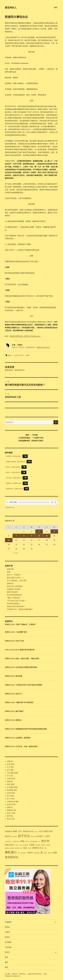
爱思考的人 (11, 8)
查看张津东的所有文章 (43, 347)
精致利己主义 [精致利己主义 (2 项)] (38, 848)
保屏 (9, 572)
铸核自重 (10, 569)
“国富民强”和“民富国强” (25, 702)
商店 (6, 967)
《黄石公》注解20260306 (13, 467)
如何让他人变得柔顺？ (15, 586)
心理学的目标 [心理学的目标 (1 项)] (16, 842)
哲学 (9, 764)
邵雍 (9, 807)
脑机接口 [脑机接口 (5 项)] (11, 852)
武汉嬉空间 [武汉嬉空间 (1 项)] (25, 845)
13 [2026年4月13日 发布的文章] (9, 540)
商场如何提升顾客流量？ (16, 606)
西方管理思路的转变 (14, 595)
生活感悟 (10, 787)
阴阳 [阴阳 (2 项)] (55, 853)
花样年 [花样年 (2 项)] (30, 853)
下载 (25, 456)
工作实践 (10, 773)
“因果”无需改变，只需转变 (25, 624)
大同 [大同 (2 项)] (41, 831)
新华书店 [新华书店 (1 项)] (27, 842)
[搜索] (56, 422)
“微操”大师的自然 (13, 598)
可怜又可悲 (20, 641)
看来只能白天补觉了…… (16, 578)
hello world (9, 650)
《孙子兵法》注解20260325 (13, 478)
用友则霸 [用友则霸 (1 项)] (38, 845)
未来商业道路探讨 (13, 603)
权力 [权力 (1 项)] (20, 845)
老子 (9, 796)
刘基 (9, 761)
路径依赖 (19, 676)
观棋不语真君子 (13, 592)
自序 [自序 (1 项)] (19, 853)
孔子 (9, 767)
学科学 (7, 952)
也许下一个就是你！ (14, 575)
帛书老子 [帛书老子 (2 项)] (40, 836)
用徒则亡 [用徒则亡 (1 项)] (49, 845)
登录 (23, 370)
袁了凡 (9, 799)
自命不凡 (19, 694)
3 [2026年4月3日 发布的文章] (39, 531)
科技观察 (10, 790)
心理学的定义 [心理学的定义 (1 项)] (8, 842)
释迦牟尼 (10, 810)
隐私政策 (15, 974)
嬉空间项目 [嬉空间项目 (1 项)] (14, 837)
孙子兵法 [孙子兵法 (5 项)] (24, 836)
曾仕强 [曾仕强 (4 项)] (45, 841)
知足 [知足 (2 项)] (25, 848)
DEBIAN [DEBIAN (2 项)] (8, 831)
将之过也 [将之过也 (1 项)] (33, 837)
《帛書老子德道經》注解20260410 (15, 462)
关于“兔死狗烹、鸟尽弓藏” (17, 581)
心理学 (27, 355)
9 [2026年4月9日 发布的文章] (31, 536)
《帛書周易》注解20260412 (13, 456)
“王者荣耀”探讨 (21, 632)
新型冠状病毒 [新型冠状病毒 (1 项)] (34, 842)
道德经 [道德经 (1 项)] (45, 853)
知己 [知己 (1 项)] (21, 848)
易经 (9, 784)
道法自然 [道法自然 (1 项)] (50, 853)
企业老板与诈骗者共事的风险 (26, 667)
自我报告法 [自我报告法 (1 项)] (24, 853)
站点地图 (8, 974)
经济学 (9, 793)
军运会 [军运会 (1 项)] (36, 832)
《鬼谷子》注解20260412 (13, 472)
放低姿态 (10, 583)
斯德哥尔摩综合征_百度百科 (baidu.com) (25, 336)
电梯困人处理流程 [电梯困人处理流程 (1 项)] (9, 848)
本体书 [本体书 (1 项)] (17, 845)
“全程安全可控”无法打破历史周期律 (29, 685)
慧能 (9, 781)
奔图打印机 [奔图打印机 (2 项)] (48, 831)
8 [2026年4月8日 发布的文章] (24, 536)
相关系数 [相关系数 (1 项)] (17, 848)
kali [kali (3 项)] (15, 831)
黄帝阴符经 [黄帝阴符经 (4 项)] (12, 857)
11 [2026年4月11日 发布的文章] (47, 536)
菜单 (56, 7)
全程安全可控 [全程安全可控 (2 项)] (28, 831)
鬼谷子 (9, 813)
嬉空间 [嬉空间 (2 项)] (8, 836)
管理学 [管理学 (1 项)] (30, 848)
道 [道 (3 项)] (42, 852)
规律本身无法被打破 (27, 650)
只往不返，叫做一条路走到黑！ (27, 746)
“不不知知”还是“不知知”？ (17, 601)
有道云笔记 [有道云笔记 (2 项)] (9, 845)
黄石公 (9, 819)
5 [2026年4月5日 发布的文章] (54, 531)
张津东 (10, 355)
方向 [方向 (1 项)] (39, 842)
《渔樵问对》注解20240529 (13, 483)
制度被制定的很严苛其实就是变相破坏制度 (31, 729)
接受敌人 (19, 720)
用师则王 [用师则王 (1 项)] (43, 845)
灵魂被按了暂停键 (13, 589)
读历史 (9, 804)
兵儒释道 (8, 922)
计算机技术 (11, 802)
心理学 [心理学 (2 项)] (47, 836)
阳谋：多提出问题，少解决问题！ (28, 658)
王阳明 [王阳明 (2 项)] (32, 845)
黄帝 (9, 816)
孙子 (9, 770)
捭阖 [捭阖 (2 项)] (22, 841)
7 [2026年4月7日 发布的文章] (16, 536)
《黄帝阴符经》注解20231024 (14, 489)
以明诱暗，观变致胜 (23, 738)
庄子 (9, 776)
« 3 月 (16, 553)
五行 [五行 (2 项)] (20, 831)
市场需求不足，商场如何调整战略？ (20, 609)
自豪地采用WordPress (35, 974)
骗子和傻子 (20, 711)
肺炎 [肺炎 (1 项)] (45, 848)
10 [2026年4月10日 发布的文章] (39, 536)
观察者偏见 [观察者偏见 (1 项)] (37, 853)
